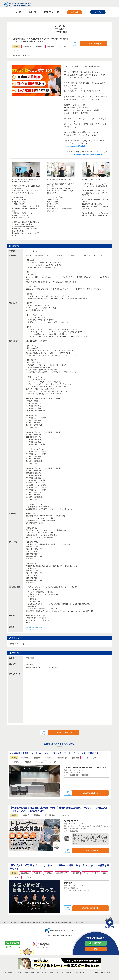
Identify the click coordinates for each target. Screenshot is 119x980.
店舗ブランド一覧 (51, 12)
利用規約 (44, 973)
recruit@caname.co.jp (34, 627)
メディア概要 (8, 973)
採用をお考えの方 (80, 973)
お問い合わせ (66, 973)
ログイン (98, 12)
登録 (96, 949)
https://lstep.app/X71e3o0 (74, 146)
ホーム (5, 923)
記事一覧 (32, 12)
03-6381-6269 (31, 629)
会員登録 (75, 12)
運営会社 (18, 973)
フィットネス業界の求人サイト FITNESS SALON (17, 5)
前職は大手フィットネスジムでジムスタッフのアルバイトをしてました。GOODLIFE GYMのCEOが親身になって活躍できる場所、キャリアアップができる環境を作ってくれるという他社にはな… (90, 839)
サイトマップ (55, 973)
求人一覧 (17, 12)
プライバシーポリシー (31, 973)
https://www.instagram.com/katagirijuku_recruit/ (83, 154)
